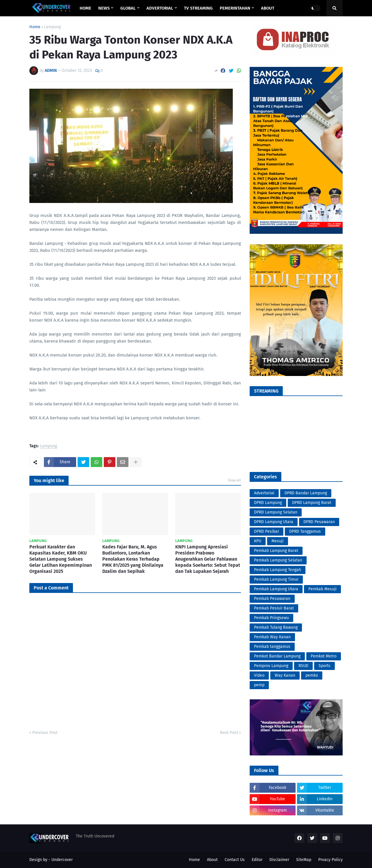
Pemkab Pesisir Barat (274, 608)
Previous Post (45, 733)
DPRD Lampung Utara (274, 522)
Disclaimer (279, 860)
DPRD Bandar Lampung (306, 493)
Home (35, 27)
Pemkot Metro (324, 656)
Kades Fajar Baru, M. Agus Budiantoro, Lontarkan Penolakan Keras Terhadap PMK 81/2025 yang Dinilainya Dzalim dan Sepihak (133, 559)
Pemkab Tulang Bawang (276, 627)
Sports (324, 666)
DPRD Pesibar (267, 531)
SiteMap (304, 860)
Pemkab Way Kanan (272, 637)
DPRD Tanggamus (305, 531)
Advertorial (264, 493)
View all (234, 480)
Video (259, 675)
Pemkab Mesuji (322, 589)
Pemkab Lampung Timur (276, 579)
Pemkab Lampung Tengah (278, 570)
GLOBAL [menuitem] (128, 8)
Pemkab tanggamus (272, 647)
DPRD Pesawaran (319, 522)
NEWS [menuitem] (104, 8)
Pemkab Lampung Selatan (278, 560)
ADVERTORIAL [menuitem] (160, 8)
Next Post (229, 733)
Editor (257, 860)
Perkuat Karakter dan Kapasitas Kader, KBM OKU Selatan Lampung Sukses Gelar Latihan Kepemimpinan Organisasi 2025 (61, 559)
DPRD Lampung (268, 503)
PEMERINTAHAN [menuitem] (235, 8)
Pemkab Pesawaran (272, 599)
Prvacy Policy (330, 860)
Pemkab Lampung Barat (276, 551)
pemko (312, 675)
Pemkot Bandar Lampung (277, 656)
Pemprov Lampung (271, 666)
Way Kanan (285, 675)
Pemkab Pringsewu (271, 618)
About (212, 860)
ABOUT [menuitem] (268, 8)
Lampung (52, 27)
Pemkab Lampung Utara (276, 589)
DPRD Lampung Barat (312, 503)
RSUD (303, 666)
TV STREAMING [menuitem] (198, 8)
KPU (258, 541)
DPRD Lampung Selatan (276, 512)
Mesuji (278, 541)
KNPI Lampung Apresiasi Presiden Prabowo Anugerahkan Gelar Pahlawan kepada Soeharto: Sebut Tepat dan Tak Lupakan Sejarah (208, 559)
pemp (259, 685)
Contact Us (235, 860)
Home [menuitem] (85, 8)
